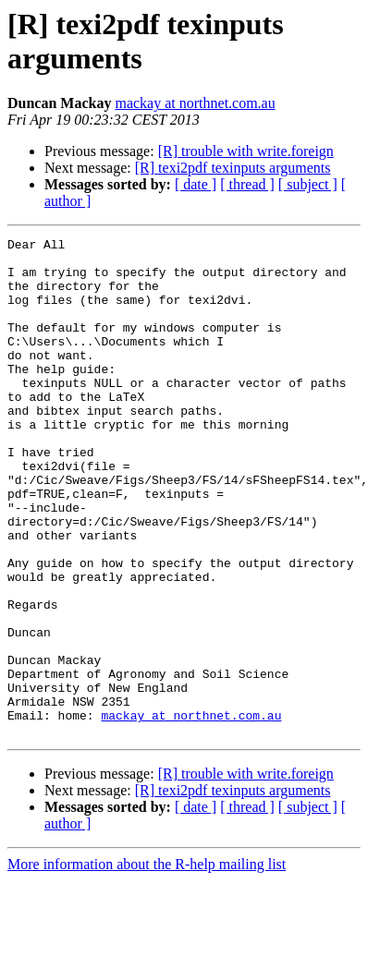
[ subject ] (308, 184)
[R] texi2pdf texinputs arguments (233, 168)
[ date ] (196, 184)
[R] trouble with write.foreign (246, 151)
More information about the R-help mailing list (147, 964)
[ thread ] (247, 184)
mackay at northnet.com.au (195, 103)
